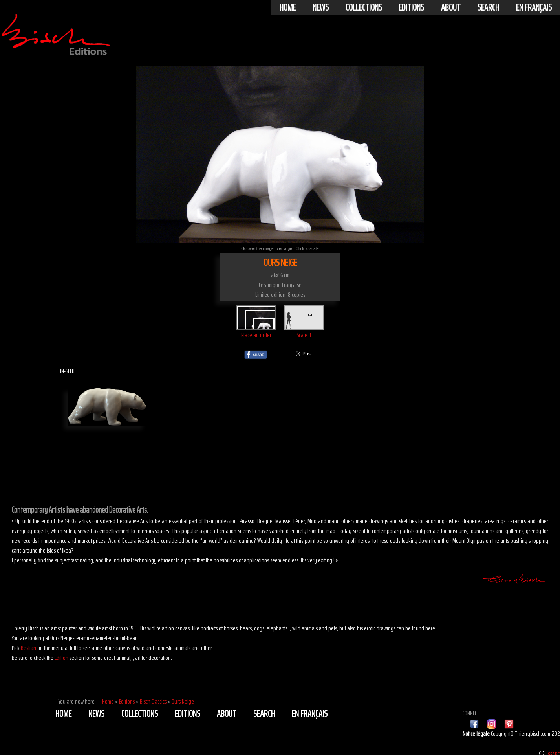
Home (288, 7)
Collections (364, 7)
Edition (61, 658)
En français (534, 7)
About (451, 7)
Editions (411, 7)
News (321, 7)
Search (488, 7)
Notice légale (477, 734)
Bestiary (29, 648)
